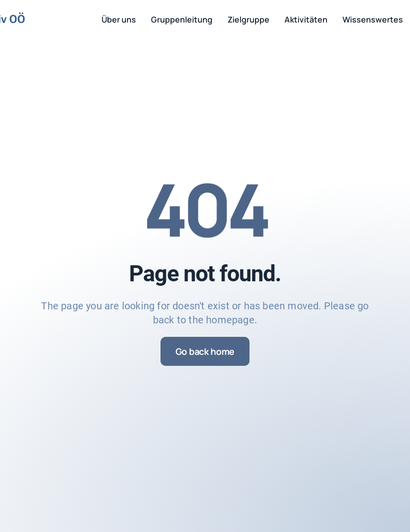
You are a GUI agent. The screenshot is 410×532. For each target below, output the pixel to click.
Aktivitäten (306, 20)
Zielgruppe (248, 20)
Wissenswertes (373, 20)
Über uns (119, 20)
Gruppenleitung (182, 20)
